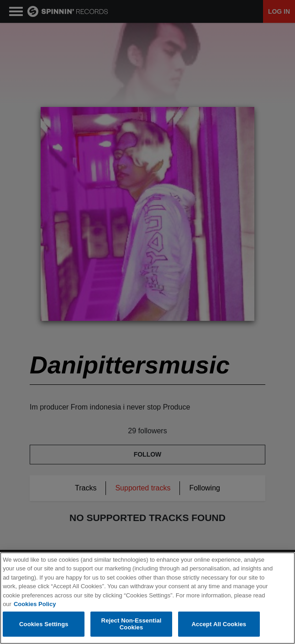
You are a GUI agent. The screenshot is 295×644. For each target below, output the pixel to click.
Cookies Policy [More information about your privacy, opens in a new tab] (35, 604)
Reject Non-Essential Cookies (132, 625)
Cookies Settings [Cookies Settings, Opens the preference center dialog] (44, 624)
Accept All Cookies (219, 624)
